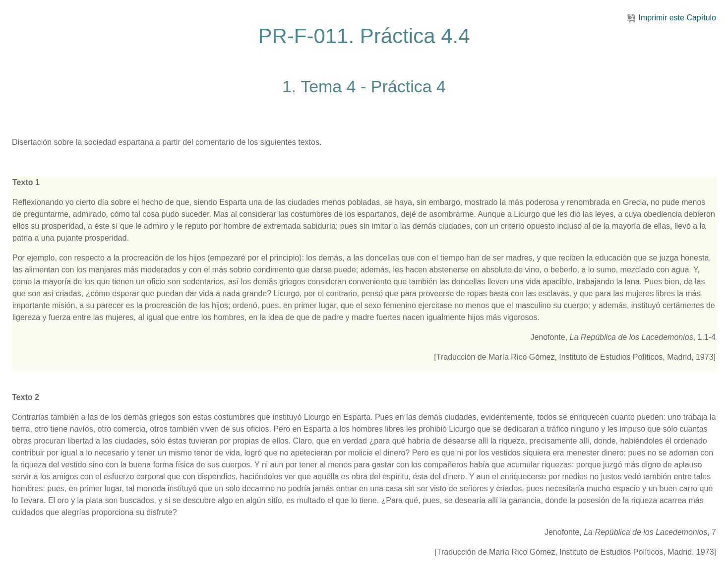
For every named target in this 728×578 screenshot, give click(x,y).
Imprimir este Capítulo (672, 18)
